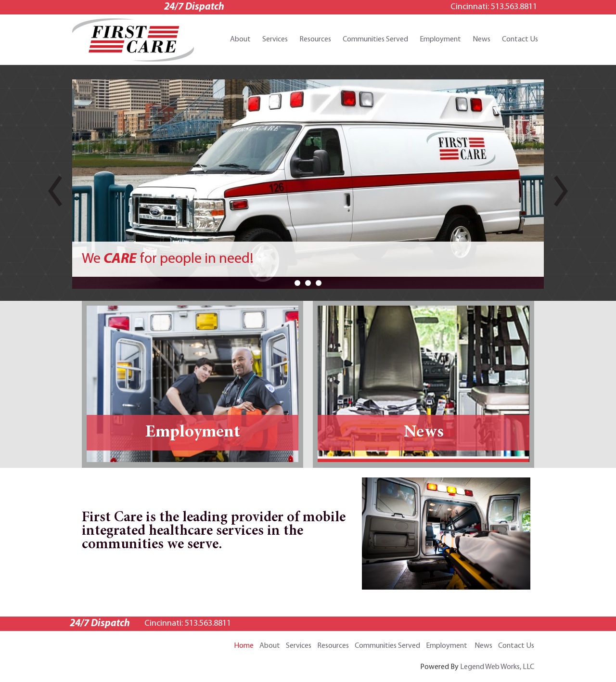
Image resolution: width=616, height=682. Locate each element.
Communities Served (375, 39)
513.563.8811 (514, 7)
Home (244, 646)
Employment (440, 39)
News (481, 39)
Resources (315, 39)
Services (275, 39)
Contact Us (520, 39)
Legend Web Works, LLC (497, 667)
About (240, 39)
